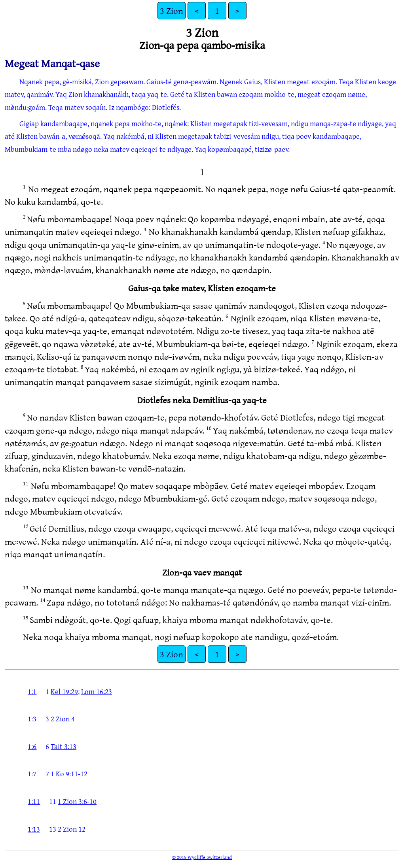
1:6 (32, 746)
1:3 (32, 719)
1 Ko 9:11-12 (69, 774)
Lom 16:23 (97, 691)
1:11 (34, 801)
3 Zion (172, 10)
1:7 (32, 774)
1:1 (32, 691)
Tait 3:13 (64, 746)
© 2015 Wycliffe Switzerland (202, 857)
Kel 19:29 (64, 691)
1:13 (34, 829)
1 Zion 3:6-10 (77, 801)
